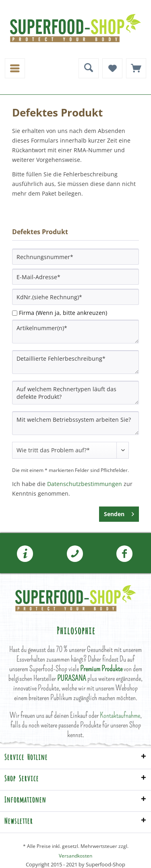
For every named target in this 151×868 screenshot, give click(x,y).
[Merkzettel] (112, 68)
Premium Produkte (101, 669)
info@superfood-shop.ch (25, 554)
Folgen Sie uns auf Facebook (124, 554)
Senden (119, 513)
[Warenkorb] (136, 68)
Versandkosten (75, 856)
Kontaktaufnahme (120, 715)
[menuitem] (15, 68)
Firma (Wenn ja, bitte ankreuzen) (63, 313)
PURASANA (72, 678)
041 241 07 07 (75, 554)
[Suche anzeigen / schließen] (89, 68)
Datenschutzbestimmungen (85, 484)
